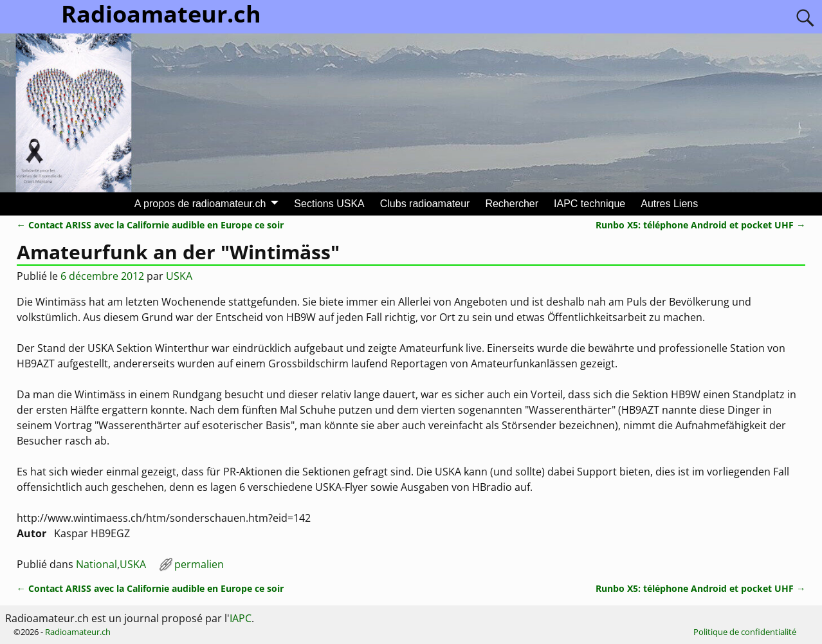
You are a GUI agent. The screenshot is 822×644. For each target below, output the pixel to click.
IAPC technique (589, 204)
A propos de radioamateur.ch (200, 204)
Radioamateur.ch (78, 632)
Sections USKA (329, 204)
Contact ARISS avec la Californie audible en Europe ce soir (150, 225)
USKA (133, 564)
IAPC (241, 618)
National (96, 564)
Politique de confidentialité (745, 632)
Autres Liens (669, 204)
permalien (199, 564)
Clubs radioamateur (425, 204)
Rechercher (512, 204)
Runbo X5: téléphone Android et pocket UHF (700, 225)
